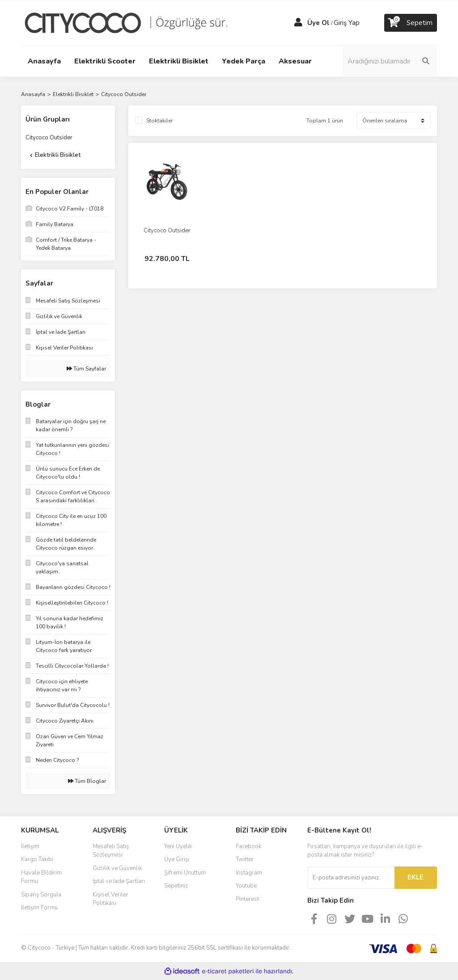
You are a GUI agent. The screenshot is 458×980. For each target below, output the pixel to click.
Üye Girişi (177, 859)
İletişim (30, 846)
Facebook (248, 846)
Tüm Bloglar (87, 781)
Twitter (245, 859)
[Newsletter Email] (351, 878)
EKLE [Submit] (416, 877)
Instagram (249, 873)
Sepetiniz (176, 886)
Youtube (246, 886)
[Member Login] (298, 23)
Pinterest (247, 899)
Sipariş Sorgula (41, 895)
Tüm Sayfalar (86, 369)
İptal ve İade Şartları (119, 881)
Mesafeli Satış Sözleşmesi (111, 851)
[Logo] (133, 22)
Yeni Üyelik (178, 846)
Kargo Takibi (37, 859)
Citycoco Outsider (124, 94)
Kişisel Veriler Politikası (110, 899)
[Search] (390, 61)
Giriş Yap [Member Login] (347, 23)
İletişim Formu (39, 908)
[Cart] (411, 23)
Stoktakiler (159, 121)
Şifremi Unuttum (185, 873)
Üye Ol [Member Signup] (318, 23)
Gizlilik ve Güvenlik (117, 868)
